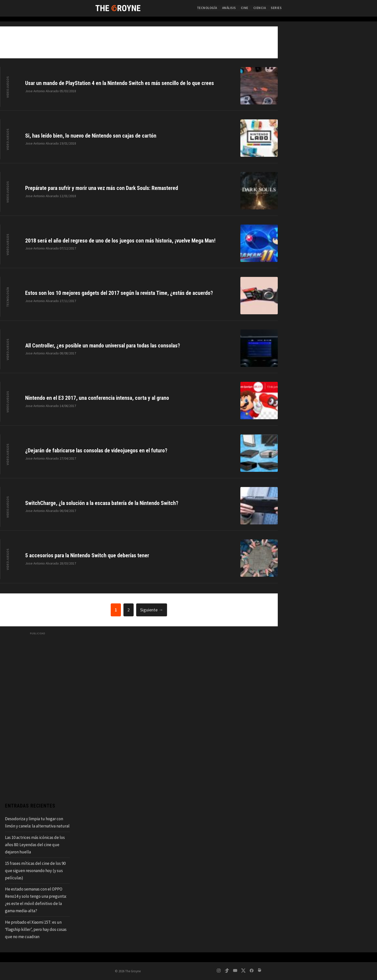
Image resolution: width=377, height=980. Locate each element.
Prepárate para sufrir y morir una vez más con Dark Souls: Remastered (102, 188)
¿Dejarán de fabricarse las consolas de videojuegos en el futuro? (96, 450)
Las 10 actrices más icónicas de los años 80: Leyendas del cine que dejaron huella (35, 845)
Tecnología (207, 8)
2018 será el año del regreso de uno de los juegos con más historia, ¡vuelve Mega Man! (120, 241)
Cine (245, 8)
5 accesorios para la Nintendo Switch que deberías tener (87, 555)
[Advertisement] (37, 712)
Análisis (229, 8)
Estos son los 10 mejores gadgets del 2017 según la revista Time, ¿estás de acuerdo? (119, 293)
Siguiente (152, 610)
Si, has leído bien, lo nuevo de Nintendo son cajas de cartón (91, 136)
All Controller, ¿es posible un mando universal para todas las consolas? (103, 346)
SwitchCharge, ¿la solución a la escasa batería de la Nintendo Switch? (102, 503)
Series (276, 8)
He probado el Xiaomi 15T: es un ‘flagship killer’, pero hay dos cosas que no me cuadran (36, 929)
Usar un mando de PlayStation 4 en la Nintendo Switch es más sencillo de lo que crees (120, 83)
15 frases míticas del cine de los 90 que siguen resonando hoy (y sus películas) (35, 871)
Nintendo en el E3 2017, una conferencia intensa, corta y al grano (97, 398)
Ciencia (260, 8)
